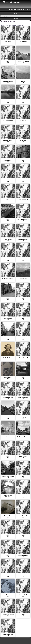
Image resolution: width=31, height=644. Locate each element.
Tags (16, 13)
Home (11, 10)
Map (28, 10)
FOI (24, 10)
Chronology (18, 10)
